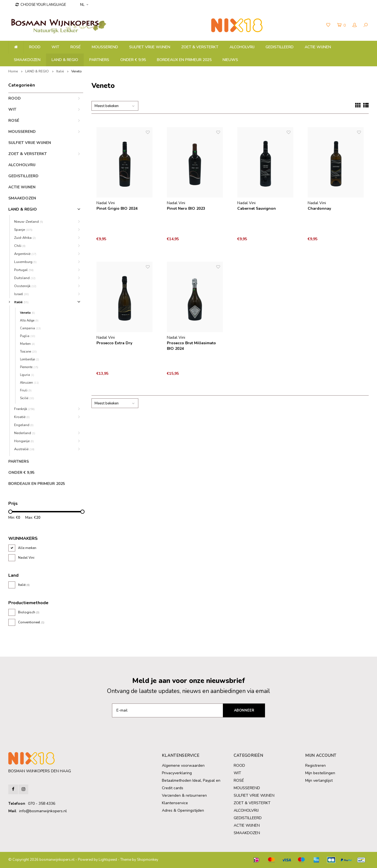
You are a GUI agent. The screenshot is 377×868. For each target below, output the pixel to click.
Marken (27, 344)
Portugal (24, 270)
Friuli (26, 390)
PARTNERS (99, 60)
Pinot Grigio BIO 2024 (117, 208)
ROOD (35, 47)
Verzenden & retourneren (184, 795)
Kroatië (22, 417)
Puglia (28, 336)
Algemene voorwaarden (183, 765)
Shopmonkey (148, 860)
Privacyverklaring (177, 773)
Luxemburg (25, 262)
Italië (60, 71)
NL (84, 5)
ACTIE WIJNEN (318, 47)
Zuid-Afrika (25, 238)
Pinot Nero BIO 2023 (186, 208)
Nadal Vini (26, 558)
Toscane (28, 352)
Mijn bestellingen (320, 773)
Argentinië (25, 254)
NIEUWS (230, 60)
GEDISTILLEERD (280, 47)
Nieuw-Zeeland (29, 222)
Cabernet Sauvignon (257, 208)
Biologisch (29, 612)
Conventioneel (31, 622)
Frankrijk (24, 409)
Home (13, 71)
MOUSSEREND (105, 47)
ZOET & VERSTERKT (200, 47)
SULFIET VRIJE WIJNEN (150, 47)
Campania (30, 328)
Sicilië (27, 398)
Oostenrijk (25, 286)
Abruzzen (29, 383)
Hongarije (24, 441)
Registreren (315, 765)
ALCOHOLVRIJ (242, 47)
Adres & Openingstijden (183, 810)
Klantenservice (175, 803)
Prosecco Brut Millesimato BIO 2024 (191, 346)
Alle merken (27, 548)
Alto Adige (29, 321)
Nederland (25, 433)
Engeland (24, 425)
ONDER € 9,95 (133, 60)
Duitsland (25, 278)
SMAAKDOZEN (27, 60)
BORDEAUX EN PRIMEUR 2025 (184, 60)
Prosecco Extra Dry (114, 343)
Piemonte (29, 367)
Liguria (27, 375)
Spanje (23, 230)
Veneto (77, 71)
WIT (55, 47)
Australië (24, 449)
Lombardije (30, 359)
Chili (20, 246)
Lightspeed (108, 860)
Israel (21, 294)
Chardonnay (319, 208)
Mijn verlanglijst (319, 780)
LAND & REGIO (65, 60)
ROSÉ (76, 47)
